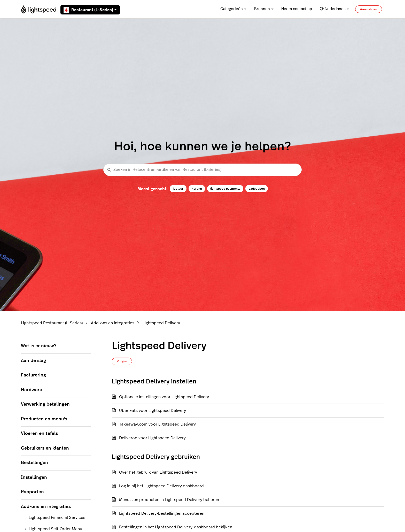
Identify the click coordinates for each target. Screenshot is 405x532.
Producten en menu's (44, 419)
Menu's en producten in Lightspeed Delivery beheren (169, 500)
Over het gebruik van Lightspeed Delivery (158, 472)
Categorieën (233, 9)
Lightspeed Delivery (161, 323)
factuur (178, 189)
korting (197, 189)
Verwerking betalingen (45, 404)
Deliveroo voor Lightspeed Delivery (152, 438)
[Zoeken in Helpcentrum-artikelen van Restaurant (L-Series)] (202, 170)
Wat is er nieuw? (39, 346)
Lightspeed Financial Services (55, 518)
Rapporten (32, 492)
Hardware (32, 390)
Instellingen (34, 477)
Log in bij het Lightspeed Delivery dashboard (161, 486)
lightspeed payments (225, 189)
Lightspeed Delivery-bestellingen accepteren (162, 513)
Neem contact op (297, 9)
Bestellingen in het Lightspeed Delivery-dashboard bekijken (176, 527)
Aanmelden (369, 9)
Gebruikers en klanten (45, 448)
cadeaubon (257, 189)
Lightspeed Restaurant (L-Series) (52, 323)
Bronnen (264, 9)
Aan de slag (33, 361)
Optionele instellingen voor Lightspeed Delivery (164, 397)
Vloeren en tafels (39, 434)
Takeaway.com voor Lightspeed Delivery (157, 424)
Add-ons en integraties (113, 323)
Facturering (33, 375)
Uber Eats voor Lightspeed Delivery (153, 411)
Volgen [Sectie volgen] (122, 361)
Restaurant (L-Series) (90, 10)
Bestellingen (34, 463)
